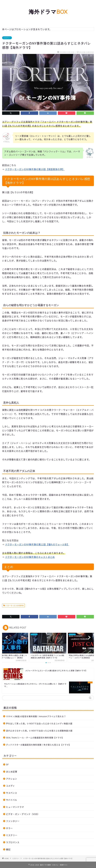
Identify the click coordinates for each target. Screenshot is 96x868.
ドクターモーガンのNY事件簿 (14, 605)
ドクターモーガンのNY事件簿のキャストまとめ (30, 557)
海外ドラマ (48, 12)
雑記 (8, 849)
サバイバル (12, 800)
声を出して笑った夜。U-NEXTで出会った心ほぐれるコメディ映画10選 (39, 723)
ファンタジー (13, 821)
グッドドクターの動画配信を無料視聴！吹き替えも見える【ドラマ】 (38, 745)
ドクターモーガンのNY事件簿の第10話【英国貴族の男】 (35, 169)
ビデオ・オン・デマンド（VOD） (23, 814)
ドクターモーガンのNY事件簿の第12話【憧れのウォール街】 (37, 544)
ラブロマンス (13, 842)
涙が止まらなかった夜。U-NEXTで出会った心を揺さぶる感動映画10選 (39, 731)
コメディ (10, 786)
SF (7, 764)
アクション (12, 779)
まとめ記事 (12, 772)
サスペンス (12, 793)
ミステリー (7, 38)
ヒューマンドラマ (15, 807)
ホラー (9, 828)
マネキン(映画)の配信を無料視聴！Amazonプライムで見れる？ (36, 716)
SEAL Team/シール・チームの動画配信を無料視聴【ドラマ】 (35, 738)
